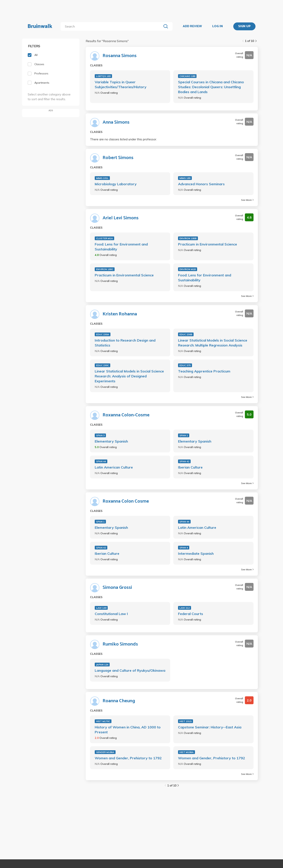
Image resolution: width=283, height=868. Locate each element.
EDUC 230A (103, 334)
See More (247, 200)
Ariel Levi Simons (121, 218)
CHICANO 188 (187, 76)
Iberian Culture (190, 467)
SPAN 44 (101, 461)
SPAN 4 (184, 548)
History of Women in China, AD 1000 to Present (128, 730)
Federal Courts (191, 614)
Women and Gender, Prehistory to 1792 (128, 758)
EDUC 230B (186, 334)
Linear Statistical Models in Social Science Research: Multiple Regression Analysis (213, 343)
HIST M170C (103, 721)
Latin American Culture (114, 467)
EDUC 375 (185, 365)
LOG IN (218, 26)
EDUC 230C (102, 365)
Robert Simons (118, 158)
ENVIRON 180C (105, 269)
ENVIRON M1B (188, 269)
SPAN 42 (184, 461)
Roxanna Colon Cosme (126, 501)
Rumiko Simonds (120, 644)
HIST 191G (186, 721)
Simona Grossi (117, 588)
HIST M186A (187, 752)
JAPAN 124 (102, 665)
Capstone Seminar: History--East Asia (210, 727)
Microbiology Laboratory (116, 184)
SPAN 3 (100, 435)
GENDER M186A (105, 752)
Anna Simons (116, 122)
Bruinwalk (40, 26)
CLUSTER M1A (104, 238)
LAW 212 (185, 608)
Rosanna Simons (120, 56)
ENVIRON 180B (188, 238)
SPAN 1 (184, 435)
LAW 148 (101, 608)
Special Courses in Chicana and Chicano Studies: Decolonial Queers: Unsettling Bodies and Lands (211, 87)
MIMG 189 (185, 178)
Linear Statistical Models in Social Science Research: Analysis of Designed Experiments (129, 376)
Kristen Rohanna (120, 314)
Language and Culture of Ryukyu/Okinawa (130, 670)
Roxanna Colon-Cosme (126, 415)
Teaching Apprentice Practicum (204, 371)
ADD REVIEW (192, 26)
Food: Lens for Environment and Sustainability (121, 247)
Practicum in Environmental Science (208, 244)
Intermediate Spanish (196, 554)
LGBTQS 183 (103, 76)
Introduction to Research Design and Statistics (125, 343)
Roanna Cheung (119, 701)
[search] (112, 26)
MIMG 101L (102, 178)
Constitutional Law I (111, 614)
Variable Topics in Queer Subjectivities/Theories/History (121, 84)
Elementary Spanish (111, 441)
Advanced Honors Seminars (201, 184)
